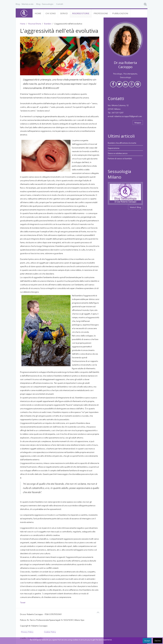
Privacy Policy (27, 632)
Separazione (114, 148)
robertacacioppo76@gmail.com (128, 116)
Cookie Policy (50, 632)
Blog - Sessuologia (45, 4)
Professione (101, 13)
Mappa (138, 122)
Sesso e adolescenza (118, 153)
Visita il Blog (135, 207)
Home (38, 13)
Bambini (48, 24)
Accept (147, 641)
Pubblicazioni (120, 13)
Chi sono (51, 13)
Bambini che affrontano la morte (122, 143)
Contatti (60, 4)
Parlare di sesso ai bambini (120, 158)
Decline (158, 641)
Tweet (23, 602)
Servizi (64, 13)
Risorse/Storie (81, 13)
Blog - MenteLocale (25, 4)
